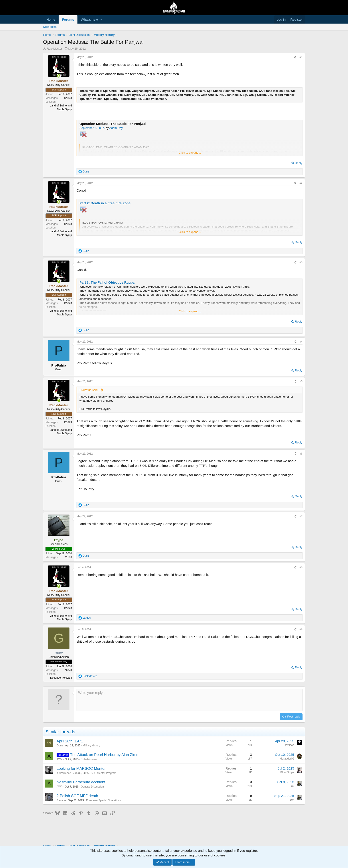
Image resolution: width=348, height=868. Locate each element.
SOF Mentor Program (104, 773)
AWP (60, 759)
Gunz (60, 746)
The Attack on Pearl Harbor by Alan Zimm (105, 755)
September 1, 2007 (92, 128)
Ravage (61, 800)
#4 (301, 342)
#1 (301, 57)
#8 (301, 567)
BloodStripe (287, 772)
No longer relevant (61, 678)
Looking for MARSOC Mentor (81, 769)
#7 (301, 516)
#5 (301, 381)
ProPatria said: (89, 390)
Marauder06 (287, 759)
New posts (50, 27)
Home (51, 19)
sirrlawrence (64, 773)
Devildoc (289, 745)
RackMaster (54, 49)
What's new (89, 19)
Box (292, 786)
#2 (301, 183)
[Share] (295, 57)
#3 (301, 262)
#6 (301, 454)
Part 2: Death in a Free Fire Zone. (105, 203)
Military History (91, 746)
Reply (299, 163)
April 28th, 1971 (70, 741)
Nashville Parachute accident (81, 782)
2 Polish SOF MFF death (77, 796)
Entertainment (89, 759)
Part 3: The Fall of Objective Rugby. (107, 282)
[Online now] (59, 76)
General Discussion (92, 787)
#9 (301, 629)
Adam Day (116, 128)
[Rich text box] (190, 700)
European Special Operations (104, 800)
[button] (101, 19)
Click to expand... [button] (190, 153)
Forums (68, 19)
